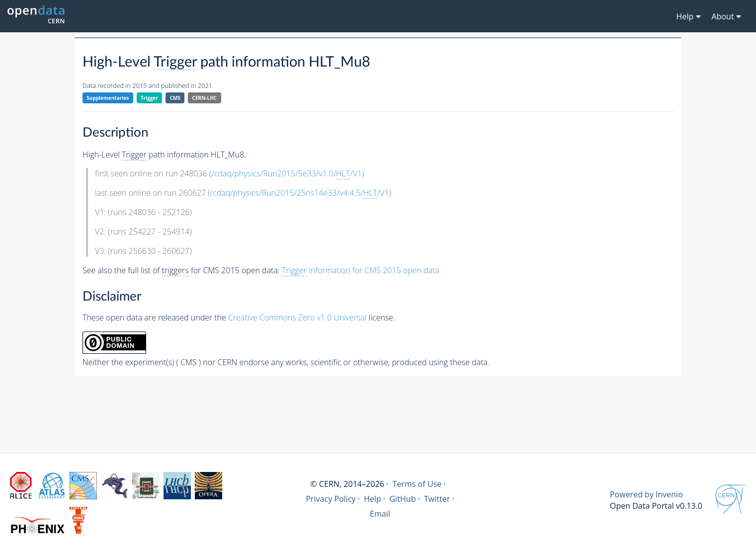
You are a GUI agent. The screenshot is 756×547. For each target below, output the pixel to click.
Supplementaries (108, 98)
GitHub (402, 499)
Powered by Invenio (646, 494)
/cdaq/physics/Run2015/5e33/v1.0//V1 (287, 174)
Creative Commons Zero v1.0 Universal (297, 317)
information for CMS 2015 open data (361, 271)
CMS (175, 98)
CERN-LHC (205, 98)
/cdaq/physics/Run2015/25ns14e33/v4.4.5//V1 (300, 193)
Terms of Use (417, 484)
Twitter (437, 499)
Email (380, 514)
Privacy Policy (331, 499)
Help (373, 499)
